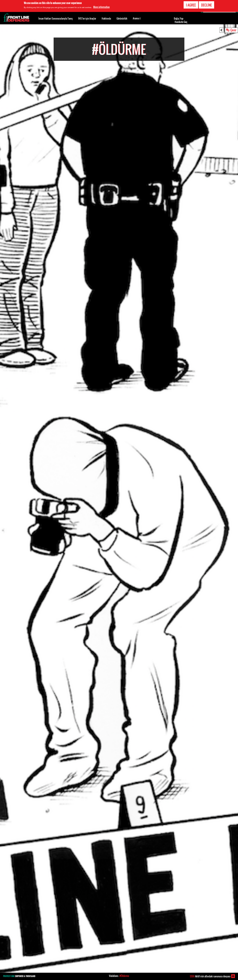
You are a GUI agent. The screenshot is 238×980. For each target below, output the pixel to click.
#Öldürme (124, 976)
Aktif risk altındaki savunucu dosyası (210, 976)
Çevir (233, 30)
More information (101, 6)
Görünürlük (122, 18)
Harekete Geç (181, 22)
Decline (206, 4)
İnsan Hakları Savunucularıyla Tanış (56, 18)
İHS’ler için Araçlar (87, 18)
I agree (191, 4)
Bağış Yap (179, 18)
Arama (137, 18)
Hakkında (106, 18)
